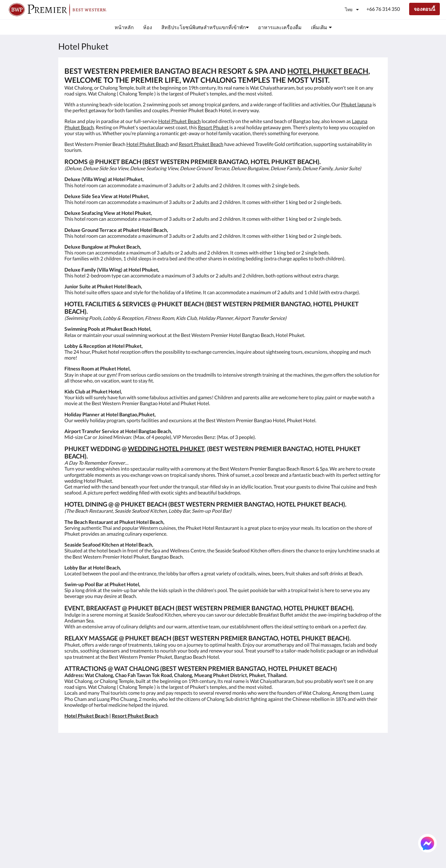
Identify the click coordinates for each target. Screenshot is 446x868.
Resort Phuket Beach (201, 144)
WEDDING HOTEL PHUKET (166, 449)
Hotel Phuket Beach (179, 121)
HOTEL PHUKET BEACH (328, 71)
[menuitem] (124, 27)
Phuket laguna (356, 104)
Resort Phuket (213, 127)
